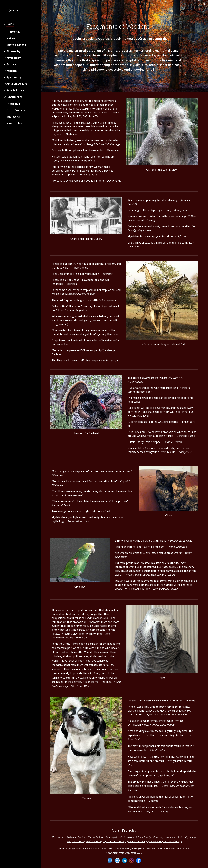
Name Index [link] (14, 123)
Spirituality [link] (14, 77)
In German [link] (13, 104)
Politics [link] (11, 64)
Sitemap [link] (15, 32)
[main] (118, 33)
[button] (204, 5)
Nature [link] (11, 38)
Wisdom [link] (12, 71)
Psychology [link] (14, 58)
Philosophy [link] (13, 51)
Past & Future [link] (15, 90)
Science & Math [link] (16, 45)
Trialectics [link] (13, 117)
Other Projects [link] (16, 110)
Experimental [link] (15, 97)
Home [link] (10, 24)
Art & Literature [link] (17, 84)
